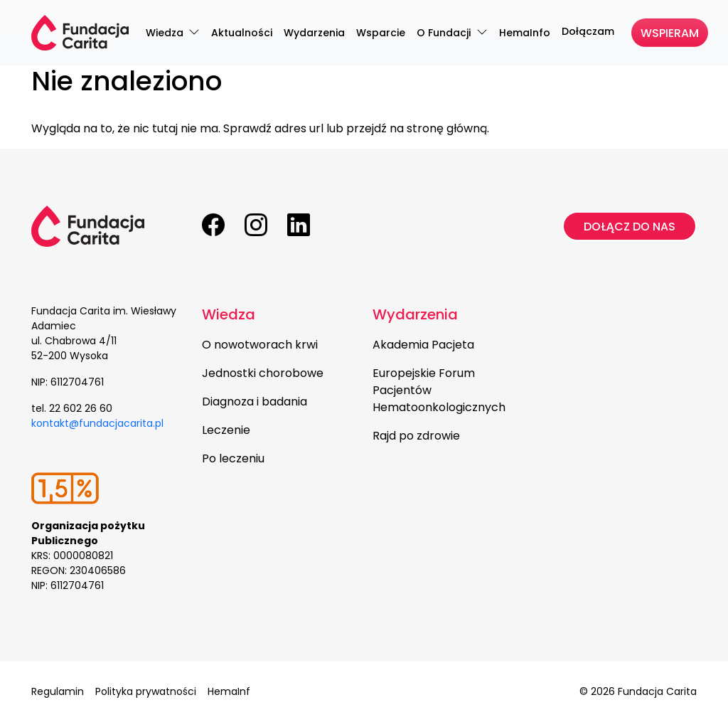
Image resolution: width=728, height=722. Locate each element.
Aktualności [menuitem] (242, 33)
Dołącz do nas (630, 227)
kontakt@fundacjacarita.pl (97, 423)
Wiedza (229, 314)
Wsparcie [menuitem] (381, 33)
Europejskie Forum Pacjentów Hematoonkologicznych (439, 390)
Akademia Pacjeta (423, 345)
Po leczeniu (233, 458)
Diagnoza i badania (255, 402)
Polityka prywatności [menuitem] (146, 691)
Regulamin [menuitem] (58, 691)
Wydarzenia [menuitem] (314, 33)
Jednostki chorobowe (263, 373)
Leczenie (226, 430)
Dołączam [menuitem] (588, 31)
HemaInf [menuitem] (229, 691)
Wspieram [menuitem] (670, 33)
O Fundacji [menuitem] (445, 33)
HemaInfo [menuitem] (525, 33)
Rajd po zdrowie (416, 436)
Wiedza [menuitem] (166, 33)
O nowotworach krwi (260, 345)
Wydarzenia (415, 314)
